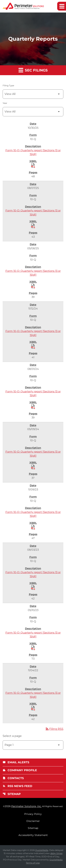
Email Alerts (16, 762)
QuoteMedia (42, 850)
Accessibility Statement (33, 835)
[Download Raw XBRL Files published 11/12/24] (33, 346)
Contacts (13, 778)
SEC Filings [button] (33, 70)
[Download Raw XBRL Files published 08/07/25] (33, 226)
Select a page (12, 736)
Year (5, 103)
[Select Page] (33, 745)
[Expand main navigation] (62, 6)
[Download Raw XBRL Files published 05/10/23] (33, 648)
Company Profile (20, 770)
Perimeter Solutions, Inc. (26, 806)
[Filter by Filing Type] (33, 94)
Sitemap (12, 794)
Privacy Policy (33, 814)
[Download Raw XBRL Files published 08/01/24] (33, 406)
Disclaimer (33, 821)
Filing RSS (54, 729)
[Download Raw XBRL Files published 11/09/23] (33, 527)
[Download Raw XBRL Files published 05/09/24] (33, 467)
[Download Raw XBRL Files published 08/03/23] (33, 587)
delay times (56, 853)
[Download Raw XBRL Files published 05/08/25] (33, 286)
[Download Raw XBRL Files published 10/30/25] (33, 165)
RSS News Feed (17, 786)
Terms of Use (33, 863)
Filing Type (8, 85)
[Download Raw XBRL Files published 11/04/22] (33, 708)
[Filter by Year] (33, 112)
